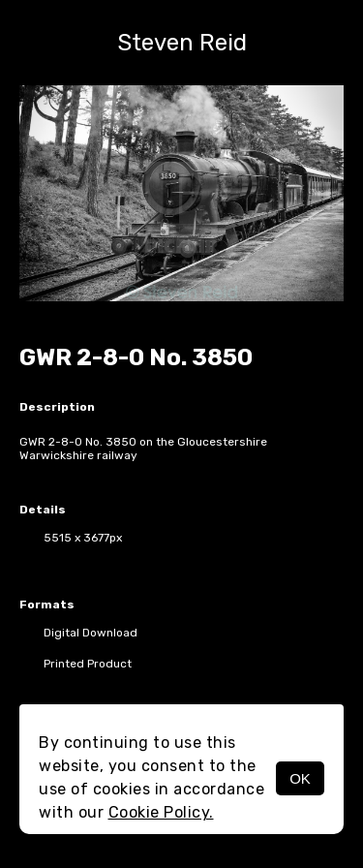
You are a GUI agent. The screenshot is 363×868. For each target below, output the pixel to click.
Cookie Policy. (161, 812)
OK (300, 778)
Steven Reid (182, 43)
